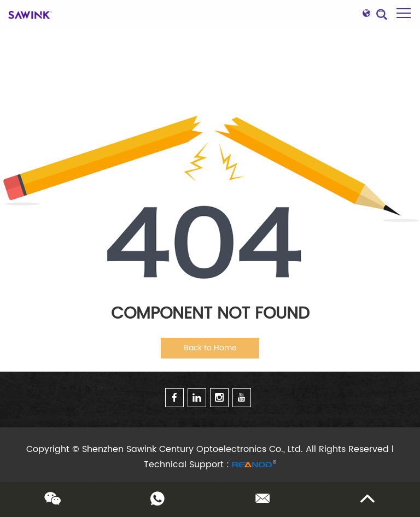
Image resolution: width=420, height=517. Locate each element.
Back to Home (210, 348)
